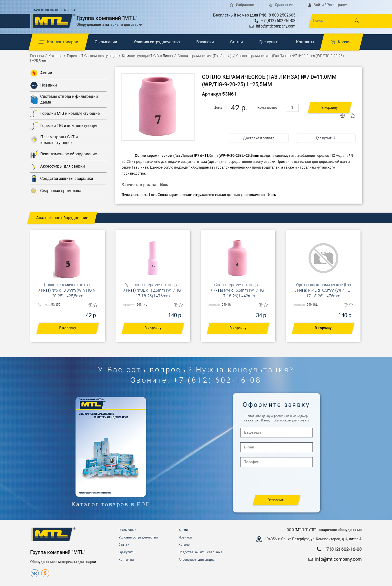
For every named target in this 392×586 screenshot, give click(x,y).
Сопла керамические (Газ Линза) (204, 56)
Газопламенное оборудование (64, 154)
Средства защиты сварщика (62, 179)
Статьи (236, 42)
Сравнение (281, 5)
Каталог (55, 56)
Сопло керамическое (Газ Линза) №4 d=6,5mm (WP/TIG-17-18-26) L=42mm (238, 290)
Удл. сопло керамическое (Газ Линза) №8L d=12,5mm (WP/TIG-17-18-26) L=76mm (153, 290)
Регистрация (337, 5)
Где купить (269, 42)
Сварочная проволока (56, 191)
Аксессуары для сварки (57, 166)
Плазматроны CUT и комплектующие (54, 140)
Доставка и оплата (259, 138)
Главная (37, 56)
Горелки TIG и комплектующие (92, 56)
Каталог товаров (58, 42)
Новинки (43, 85)
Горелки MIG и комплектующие (65, 114)
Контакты (305, 42)
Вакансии (205, 42)
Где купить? (326, 138)
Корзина (342, 42)
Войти (316, 5)
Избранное (242, 5)
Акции (41, 73)
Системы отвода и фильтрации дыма (64, 99)
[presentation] (277, 481)
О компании (106, 42)
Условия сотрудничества (157, 42)
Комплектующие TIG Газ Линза (147, 56)
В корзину (330, 108)
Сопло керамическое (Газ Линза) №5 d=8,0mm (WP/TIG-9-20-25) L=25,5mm (67, 290)
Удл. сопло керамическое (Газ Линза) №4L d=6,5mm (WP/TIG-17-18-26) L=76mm (323, 290)
